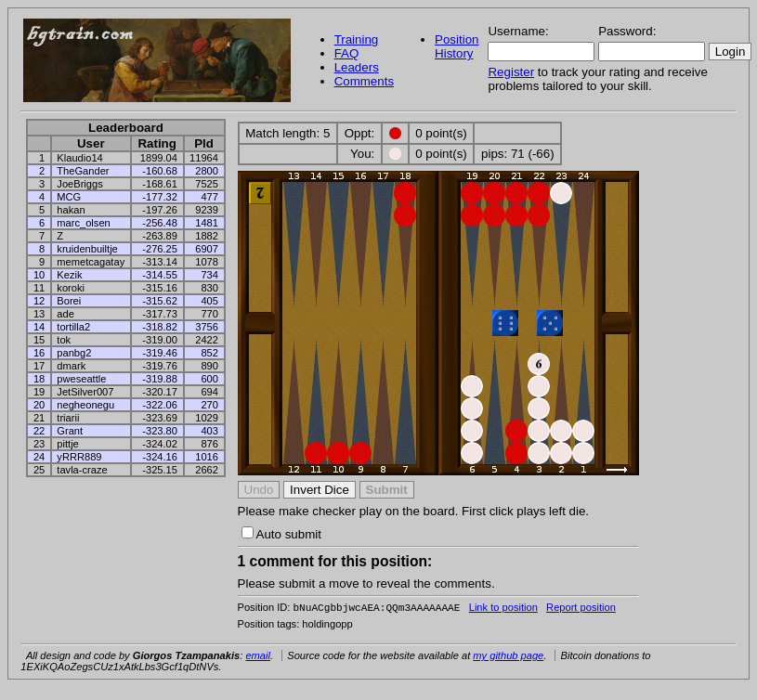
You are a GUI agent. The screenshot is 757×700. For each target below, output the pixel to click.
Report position (581, 609)
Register (511, 72)
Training (357, 39)
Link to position (503, 609)
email (258, 657)
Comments (364, 81)
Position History (457, 46)
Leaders (357, 67)
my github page (508, 657)
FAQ (347, 53)
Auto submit (281, 534)
